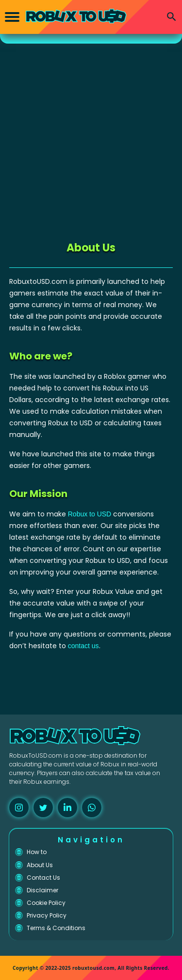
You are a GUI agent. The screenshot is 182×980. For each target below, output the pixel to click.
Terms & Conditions (56, 928)
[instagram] (19, 808)
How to (37, 852)
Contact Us (43, 878)
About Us (40, 865)
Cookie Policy (46, 903)
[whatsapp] (92, 808)
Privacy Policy (47, 915)
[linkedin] (67, 808)
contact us (83, 646)
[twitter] (43, 808)
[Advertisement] (91, 139)
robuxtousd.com (93, 968)
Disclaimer (42, 890)
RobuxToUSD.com (36, 755)
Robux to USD (90, 514)
